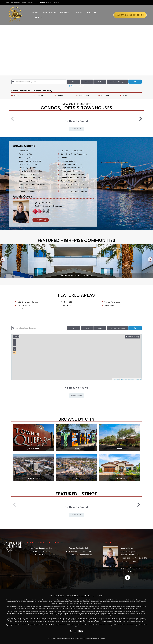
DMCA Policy (72, 596)
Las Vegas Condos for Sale (41, 548)
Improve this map (136, 379)
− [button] (14, 344)
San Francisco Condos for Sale (43, 555)
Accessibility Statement (91, 596)
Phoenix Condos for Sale (79, 548)
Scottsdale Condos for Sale (80, 551)
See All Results (76, 129)
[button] (3, 259)
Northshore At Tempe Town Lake (76, 276)
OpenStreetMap (125, 379)
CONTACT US (126, 572)
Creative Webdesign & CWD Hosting (95, 639)
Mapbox (116, 379)
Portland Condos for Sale (41, 551)
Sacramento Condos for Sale (80, 555)
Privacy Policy (57, 596)
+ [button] (14, 341)
